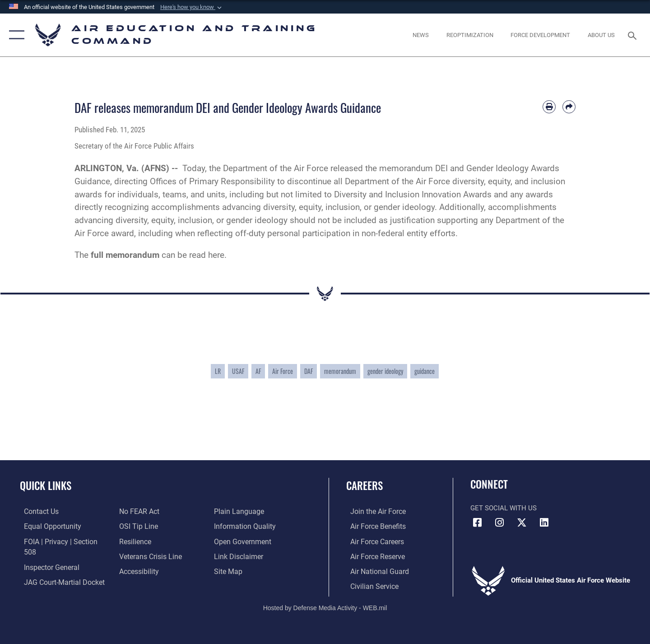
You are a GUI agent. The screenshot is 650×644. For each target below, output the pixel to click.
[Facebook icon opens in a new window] (477, 523)
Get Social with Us (504, 508)
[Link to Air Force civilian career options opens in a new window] (369, 585)
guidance (425, 371)
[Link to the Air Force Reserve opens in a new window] (373, 555)
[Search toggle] (634, 35)
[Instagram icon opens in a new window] (500, 523)
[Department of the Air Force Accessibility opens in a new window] (137, 570)
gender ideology (385, 371)
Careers (364, 485)
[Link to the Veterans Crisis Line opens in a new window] (148, 555)
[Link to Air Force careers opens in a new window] (373, 541)
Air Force (283, 371)
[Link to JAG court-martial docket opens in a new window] (59, 570)
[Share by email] (569, 107)
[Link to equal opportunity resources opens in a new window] (47, 526)
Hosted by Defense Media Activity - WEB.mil (325, 607)
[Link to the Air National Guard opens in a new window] (374, 570)
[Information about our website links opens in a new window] (239, 555)
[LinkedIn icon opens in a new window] (544, 523)
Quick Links (46, 485)
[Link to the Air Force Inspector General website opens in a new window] (46, 555)
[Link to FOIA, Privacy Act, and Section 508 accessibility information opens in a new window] (61, 541)
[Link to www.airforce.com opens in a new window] (373, 511)
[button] (192, 7)
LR (218, 371)
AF (258, 371)
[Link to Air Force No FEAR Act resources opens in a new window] (137, 511)
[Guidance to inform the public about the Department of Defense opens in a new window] (244, 526)
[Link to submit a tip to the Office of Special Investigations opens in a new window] (136, 526)
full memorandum (125, 255)
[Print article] (549, 107)
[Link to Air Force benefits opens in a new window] (373, 526)
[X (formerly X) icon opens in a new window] (522, 523)
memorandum (340, 371)
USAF (238, 371)
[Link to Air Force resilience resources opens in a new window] (133, 541)
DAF (309, 371)
